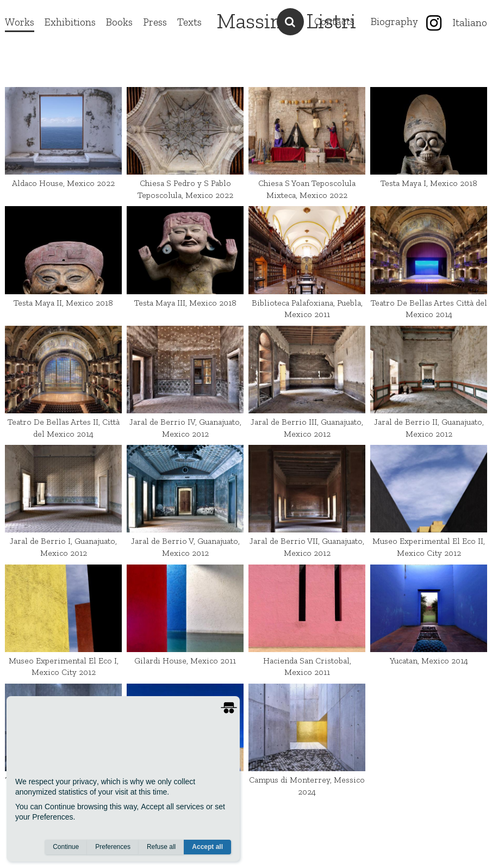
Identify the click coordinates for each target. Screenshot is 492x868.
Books (119, 22)
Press (155, 22)
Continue (66, 847)
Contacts (334, 21)
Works (20, 22)
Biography (394, 21)
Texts (189, 22)
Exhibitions (70, 22)
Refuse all (161, 847)
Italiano (470, 23)
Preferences (113, 847)
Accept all (207, 847)
